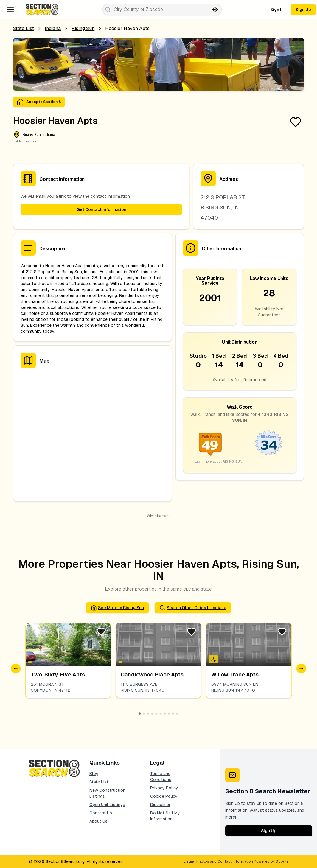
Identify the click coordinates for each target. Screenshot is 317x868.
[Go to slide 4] (152, 713)
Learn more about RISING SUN (219, 461)
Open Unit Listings (107, 805)
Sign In (277, 10)
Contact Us (101, 813)
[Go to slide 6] (161, 713)
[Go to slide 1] (140, 713)
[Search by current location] (215, 10)
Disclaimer (160, 805)
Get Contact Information (101, 209)
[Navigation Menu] (10, 10)
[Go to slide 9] (173, 713)
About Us (98, 821)
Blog (94, 774)
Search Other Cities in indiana (193, 608)
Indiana (53, 28)
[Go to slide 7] (165, 713)
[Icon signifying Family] (214, 659)
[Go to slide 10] (177, 713)
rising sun (83, 28)
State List (24, 28)
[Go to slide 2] (144, 713)
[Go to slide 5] (156, 713)
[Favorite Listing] (296, 122)
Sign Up (303, 10)
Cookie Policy (164, 796)
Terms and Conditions (161, 777)
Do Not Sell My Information (165, 816)
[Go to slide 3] (148, 713)
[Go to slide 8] (169, 713)
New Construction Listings (107, 793)
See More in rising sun (117, 608)
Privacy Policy (164, 788)
